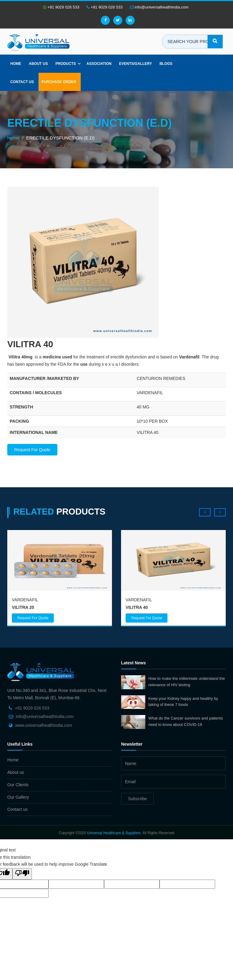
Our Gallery (18, 797)
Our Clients (18, 785)
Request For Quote (32, 450)
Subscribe (137, 799)
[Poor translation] (22, 874)
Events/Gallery (135, 64)
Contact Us (22, 82)
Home (16, 64)
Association (99, 64)
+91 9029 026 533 (61, 7)
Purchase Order (59, 82)
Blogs (166, 64)
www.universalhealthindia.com (44, 725)
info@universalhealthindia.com (159, 7)
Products (66, 64)
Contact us (17, 809)
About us (38, 64)
